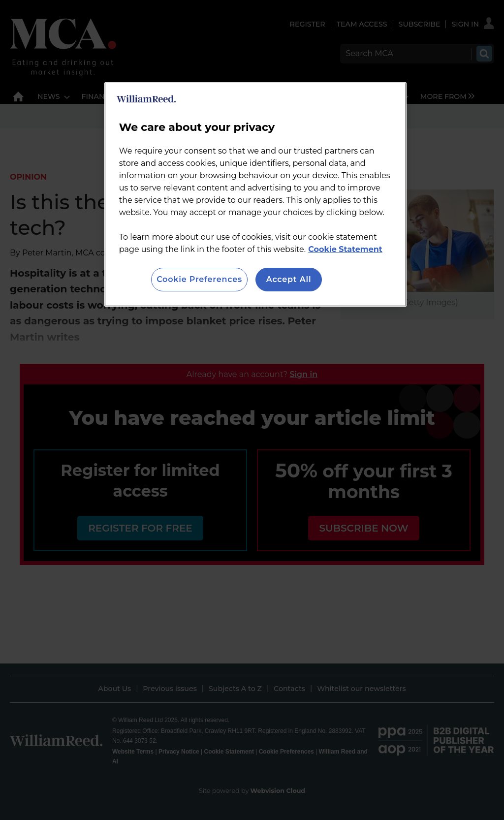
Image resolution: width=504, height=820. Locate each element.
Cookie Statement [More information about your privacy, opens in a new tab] (345, 249)
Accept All (289, 279)
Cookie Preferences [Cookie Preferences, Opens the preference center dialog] (199, 279)
